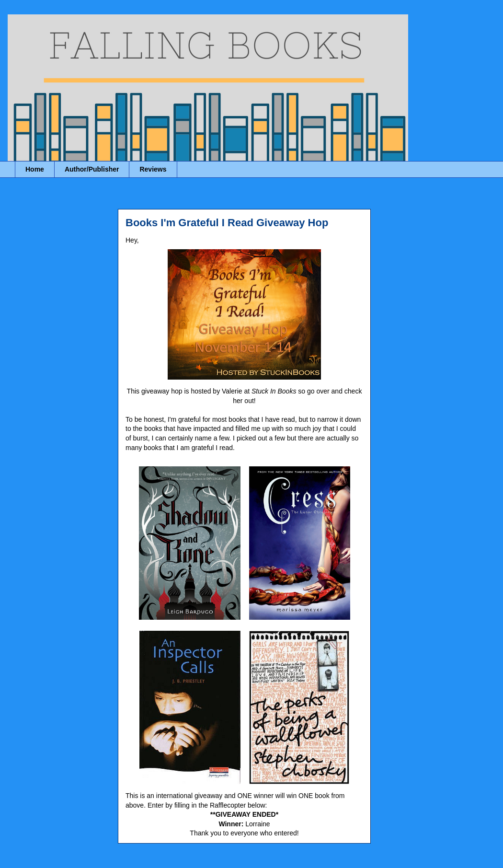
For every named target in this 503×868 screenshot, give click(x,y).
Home (35, 169)
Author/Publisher (92, 169)
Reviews (153, 169)
